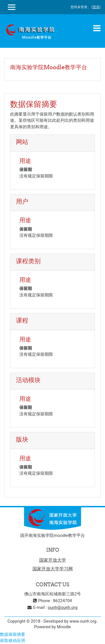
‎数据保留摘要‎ (13, 634)
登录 (96, 7)
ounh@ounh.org (63, 607)
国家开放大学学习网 (53, 569)
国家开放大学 (53, 560)
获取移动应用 (13, 641)
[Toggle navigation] (97, 28)
